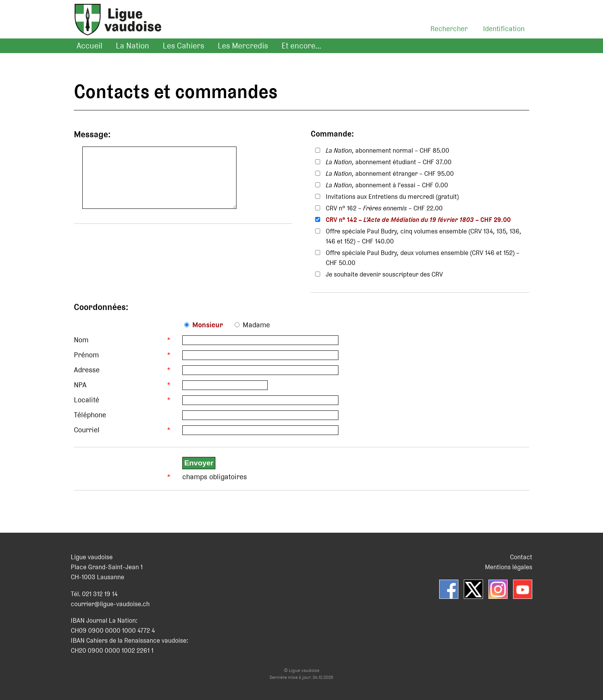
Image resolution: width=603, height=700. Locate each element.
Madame (256, 325)
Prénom (86, 355)
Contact (521, 557)
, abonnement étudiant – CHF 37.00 (389, 162)
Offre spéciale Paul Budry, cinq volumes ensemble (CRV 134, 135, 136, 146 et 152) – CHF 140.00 (424, 236)
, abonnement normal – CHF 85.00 (387, 150)
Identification (504, 29)
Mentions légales (509, 567)
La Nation (132, 46)
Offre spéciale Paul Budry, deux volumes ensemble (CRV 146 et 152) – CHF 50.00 (423, 258)
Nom (81, 340)
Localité (87, 400)
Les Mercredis (243, 46)
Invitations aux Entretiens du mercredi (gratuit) (392, 197)
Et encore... (301, 46)
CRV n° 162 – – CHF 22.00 (384, 208)
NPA (80, 385)
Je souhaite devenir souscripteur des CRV (384, 274)
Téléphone (90, 415)
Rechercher (449, 29)
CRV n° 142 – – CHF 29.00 (418, 220)
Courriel (87, 430)
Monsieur (208, 325)
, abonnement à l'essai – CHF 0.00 (387, 185)
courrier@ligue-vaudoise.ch (110, 604)
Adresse (87, 370)
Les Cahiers (183, 46)
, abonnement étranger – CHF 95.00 (390, 173)
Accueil (89, 46)
